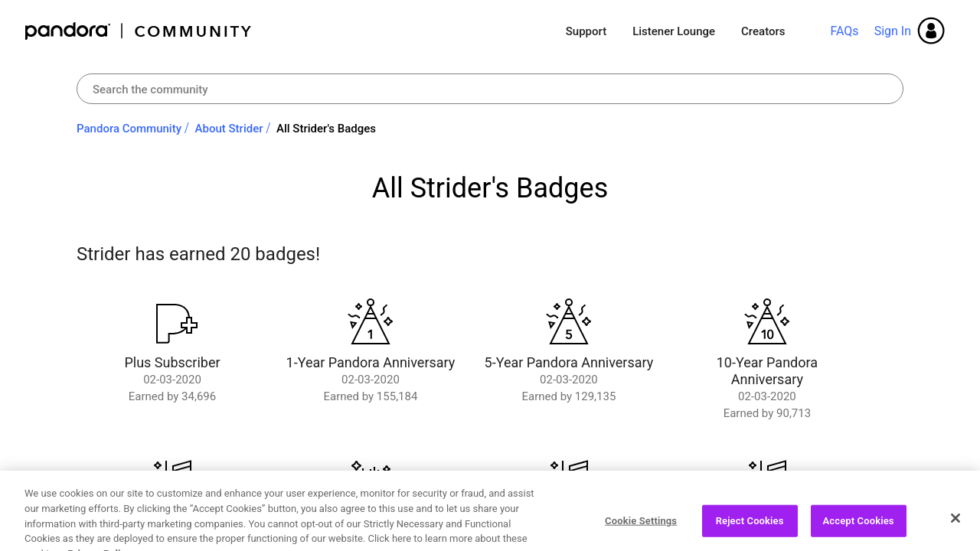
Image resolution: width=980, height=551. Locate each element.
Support (586, 31)
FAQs (844, 31)
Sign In (893, 31)
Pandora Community (139, 31)
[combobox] (490, 89)
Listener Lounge (674, 31)
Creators (763, 31)
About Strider (229, 129)
